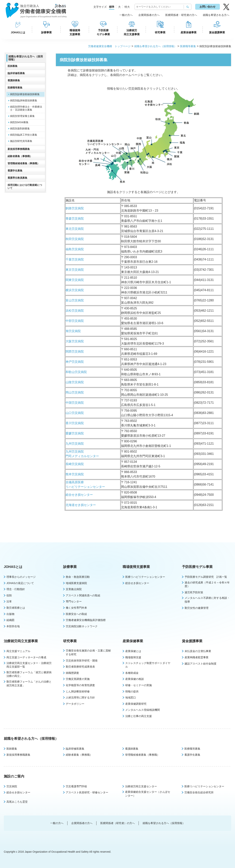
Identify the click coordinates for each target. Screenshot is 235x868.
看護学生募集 (15, 171)
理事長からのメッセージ (21, 577)
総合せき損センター (79, 495)
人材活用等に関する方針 (80, 698)
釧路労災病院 (75, 208)
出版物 (10, 614)
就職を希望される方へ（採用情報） (155, 46)
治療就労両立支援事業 (132, 32)
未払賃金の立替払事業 (198, 651)
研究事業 (160, 32)
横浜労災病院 (75, 290)
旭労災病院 (73, 331)
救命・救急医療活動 (78, 577)
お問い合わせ (208, 7)
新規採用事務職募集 (19, 149)
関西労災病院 (75, 352)
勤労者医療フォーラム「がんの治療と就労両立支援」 (29, 683)
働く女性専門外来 (76, 608)
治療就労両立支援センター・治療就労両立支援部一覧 (29, 665)
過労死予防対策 (194, 592)
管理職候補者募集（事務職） (24, 163)
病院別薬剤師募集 (20, 129)
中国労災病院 (75, 403)
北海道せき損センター (81, 505)
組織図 (10, 620)
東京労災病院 (75, 270)
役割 (9, 595)
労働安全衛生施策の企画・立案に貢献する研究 (88, 652)
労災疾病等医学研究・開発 (82, 661)
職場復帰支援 (133, 657)
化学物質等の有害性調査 (80, 685)
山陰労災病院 (75, 382)
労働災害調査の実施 (78, 679)
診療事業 (46, 32)
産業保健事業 (189, 32)
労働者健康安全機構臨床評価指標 (86, 620)
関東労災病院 (75, 280)
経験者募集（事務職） (20, 156)
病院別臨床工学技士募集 (24, 135)
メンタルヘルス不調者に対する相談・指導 (207, 600)
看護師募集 (14, 80)
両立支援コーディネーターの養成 (26, 657)
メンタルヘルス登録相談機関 (143, 710)
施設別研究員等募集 (21, 141)
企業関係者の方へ (149, 15)
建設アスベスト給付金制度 (201, 664)
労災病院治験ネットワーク (82, 626)
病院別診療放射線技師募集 (25, 94)
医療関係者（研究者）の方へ (117, 823)
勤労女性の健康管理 (197, 608)
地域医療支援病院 (76, 583)
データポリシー (75, 704)
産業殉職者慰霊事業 (197, 657)
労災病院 (12, 786)
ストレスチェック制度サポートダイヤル (148, 665)
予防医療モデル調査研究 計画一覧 (206, 577)
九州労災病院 (75, 444)
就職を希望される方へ (216, 15)
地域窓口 (131, 698)
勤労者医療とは (16, 608)
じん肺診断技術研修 (78, 691)
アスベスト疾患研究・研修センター (87, 792)
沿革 (9, 601)
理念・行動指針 (16, 589)
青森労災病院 (75, 219)
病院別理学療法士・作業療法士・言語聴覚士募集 (26, 108)
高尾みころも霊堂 (17, 802)
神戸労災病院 (75, 362)
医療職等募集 (188, 46)
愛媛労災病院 (75, 433)
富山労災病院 (75, 300)
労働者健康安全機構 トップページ (109, 46)
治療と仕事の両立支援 (139, 716)
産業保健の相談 (135, 679)
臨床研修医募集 (16, 73)
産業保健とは (133, 651)
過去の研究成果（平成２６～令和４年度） (207, 584)
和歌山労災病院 (76, 372)
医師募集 (13, 66)
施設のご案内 (14, 776)
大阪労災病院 (75, 341)
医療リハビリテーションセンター (145, 577)
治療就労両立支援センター (141, 786)
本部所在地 (13, 626)
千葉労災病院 (75, 259)
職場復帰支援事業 (75, 32)
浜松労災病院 (75, 311)
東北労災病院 (75, 229)
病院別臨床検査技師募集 (24, 100)
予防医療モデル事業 (103, 32)
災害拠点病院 (74, 589)
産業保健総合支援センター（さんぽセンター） (148, 794)
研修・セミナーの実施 (139, 685)
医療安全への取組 (76, 614)
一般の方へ (126, 15)
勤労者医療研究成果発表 (80, 667)
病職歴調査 (72, 673)
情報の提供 (132, 691)
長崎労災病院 (75, 464)
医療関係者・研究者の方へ (181, 15)
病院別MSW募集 (19, 122)
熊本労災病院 (75, 474)
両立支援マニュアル (18, 651)
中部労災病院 (75, 321)
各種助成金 (132, 673)
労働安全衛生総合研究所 (199, 792)
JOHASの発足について (20, 583)
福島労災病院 (75, 249)
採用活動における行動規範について (25, 187)
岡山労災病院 (75, 392)
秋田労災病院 (75, 239)
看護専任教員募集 (17, 178)
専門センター (74, 601)
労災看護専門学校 (76, 786)
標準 (112, 7)
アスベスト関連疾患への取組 (83, 595)
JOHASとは (18, 32)
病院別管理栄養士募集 (22, 116)
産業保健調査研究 (136, 704)
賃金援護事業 (217, 32)
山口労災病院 (75, 413)
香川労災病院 (75, 423)
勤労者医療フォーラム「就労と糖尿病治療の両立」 (29, 674)
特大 (127, 7)
